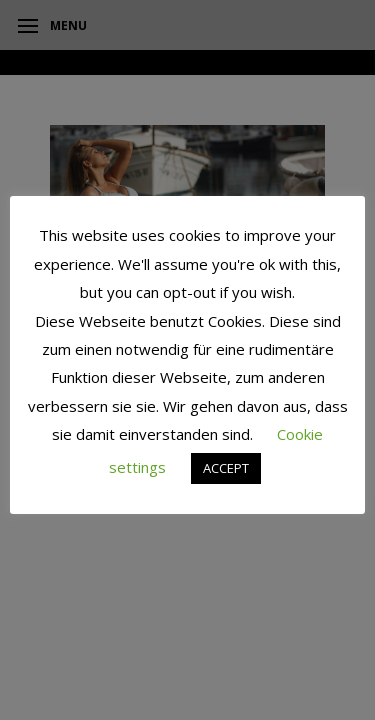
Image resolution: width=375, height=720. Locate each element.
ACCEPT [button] (226, 468)
